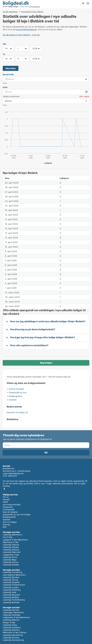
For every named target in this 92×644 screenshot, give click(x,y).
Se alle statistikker (10, 12)
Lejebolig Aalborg (11, 550)
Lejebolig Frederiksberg (14, 600)
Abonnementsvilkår (12, 505)
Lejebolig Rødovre (11, 620)
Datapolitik (8, 507)
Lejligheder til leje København (16, 617)
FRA (4, 44)
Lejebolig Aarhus (11, 562)
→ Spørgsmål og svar (17, 392)
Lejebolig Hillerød (11, 547)
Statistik (7, 520)
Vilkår (5, 502)
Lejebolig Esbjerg (11, 597)
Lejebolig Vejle (9, 592)
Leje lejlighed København (14, 575)
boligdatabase (35, 7)
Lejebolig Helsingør (12, 615)
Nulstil (5, 83)
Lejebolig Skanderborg (13, 640)
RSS (5, 527)
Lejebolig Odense (11, 545)
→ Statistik (12, 400)
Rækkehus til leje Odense (15, 632)
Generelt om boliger (16, 412)
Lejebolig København (12, 535)
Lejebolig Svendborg (12, 572)
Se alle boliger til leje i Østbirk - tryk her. (21, 35)
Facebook (4, 489)
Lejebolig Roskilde (11, 602)
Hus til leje (7, 537)
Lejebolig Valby (10, 625)
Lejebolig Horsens (11, 637)
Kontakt (6, 499)
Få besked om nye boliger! (83, 3)
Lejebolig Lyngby (11, 587)
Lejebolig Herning (11, 610)
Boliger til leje (9, 622)
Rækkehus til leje (11, 542)
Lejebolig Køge (10, 560)
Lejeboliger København (13, 612)
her (69, 377)
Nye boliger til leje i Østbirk (32, 12)
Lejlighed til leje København (15, 540)
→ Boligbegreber (14, 396)
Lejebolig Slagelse (11, 582)
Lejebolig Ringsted (11, 595)
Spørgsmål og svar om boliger (17, 514)
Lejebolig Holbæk (11, 565)
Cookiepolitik (9, 509)
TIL (4, 54)
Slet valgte (84, 96)
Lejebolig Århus (10, 557)
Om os (6, 497)
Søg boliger (46, 363)
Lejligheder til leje (11, 555)
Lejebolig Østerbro (11, 630)
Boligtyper (8, 75)
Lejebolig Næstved (12, 552)
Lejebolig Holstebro (12, 627)
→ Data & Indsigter (15, 389)
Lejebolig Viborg (10, 580)
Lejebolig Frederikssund (14, 585)
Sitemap (7, 524)
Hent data (11, 68)
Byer (5, 87)
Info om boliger (10, 522)
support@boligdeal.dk (26, 29)
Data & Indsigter (10, 512)
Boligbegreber (9, 517)
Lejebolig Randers (11, 577)
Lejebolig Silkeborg (12, 590)
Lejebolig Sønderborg (13, 635)
